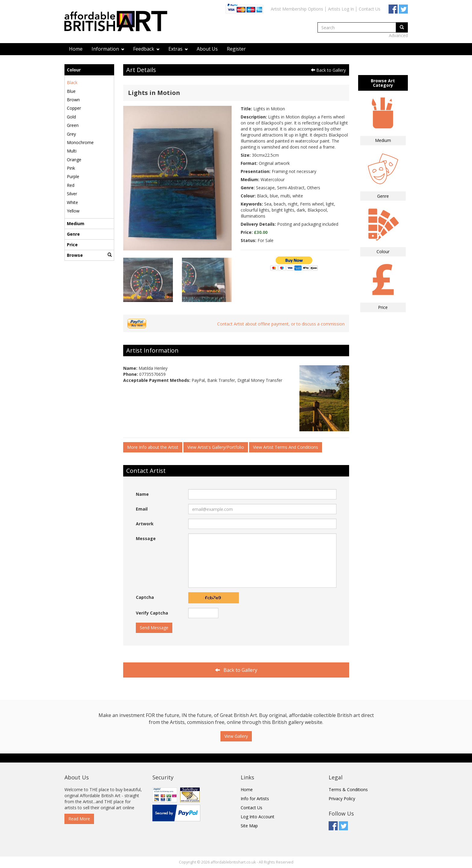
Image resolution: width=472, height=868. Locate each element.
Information (108, 49)
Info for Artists (255, 799)
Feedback (146, 49)
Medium (76, 223)
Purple (73, 176)
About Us (207, 49)
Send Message (154, 628)
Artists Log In (341, 9)
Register (236, 49)
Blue (71, 91)
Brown (73, 100)
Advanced (398, 35)
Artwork (145, 524)
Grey (71, 134)
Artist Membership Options (297, 9)
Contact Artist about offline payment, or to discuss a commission (281, 324)
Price (72, 245)
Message (146, 538)
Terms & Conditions (348, 789)
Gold (71, 117)
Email (142, 509)
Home (76, 49)
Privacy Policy (342, 799)
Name (142, 494)
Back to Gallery (328, 70)
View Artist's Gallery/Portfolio (216, 447)
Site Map (249, 826)
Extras (178, 49)
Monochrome (80, 142)
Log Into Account (258, 817)
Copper (74, 108)
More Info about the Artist (153, 447)
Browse (89, 255)
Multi (72, 151)
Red (71, 185)
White (72, 202)
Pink (71, 168)
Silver (72, 194)
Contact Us (370, 9)
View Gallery (236, 736)
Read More (79, 819)
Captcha (145, 597)
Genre (73, 234)
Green (73, 125)
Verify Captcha (152, 613)
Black (72, 82)
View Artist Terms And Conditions (286, 447)
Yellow (73, 211)
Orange (74, 160)
